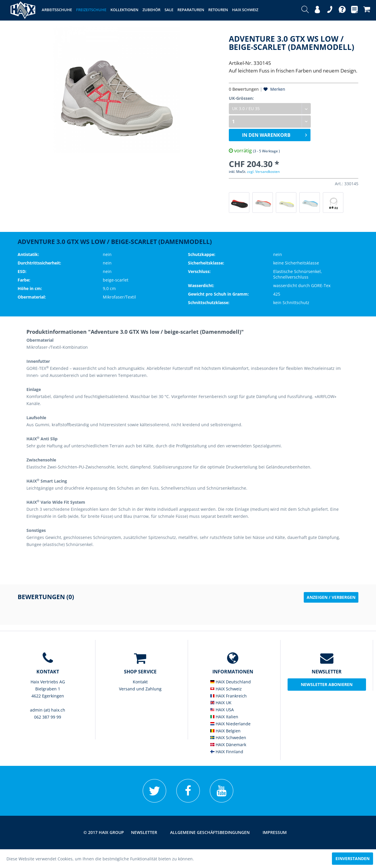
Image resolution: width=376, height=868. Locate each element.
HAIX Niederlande (230, 724)
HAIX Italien (224, 717)
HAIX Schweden (228, 738)
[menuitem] (305, 10)
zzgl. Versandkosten (263, 172)
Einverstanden (352, 858)
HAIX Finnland (227, 752)
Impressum (275, 832)
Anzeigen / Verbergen (331, 597)
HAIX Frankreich (229, 696)
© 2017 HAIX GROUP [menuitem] (104, 832)
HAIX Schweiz (226, 689)
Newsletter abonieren (327, 684)
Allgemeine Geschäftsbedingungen (210, 832)
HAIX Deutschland (231, 682)
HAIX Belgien (225, 731)
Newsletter (144, 832)
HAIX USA (222, 710)
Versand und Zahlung (140, 689)
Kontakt (140, 682)
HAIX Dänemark (228, 745)
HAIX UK (221, 703)
